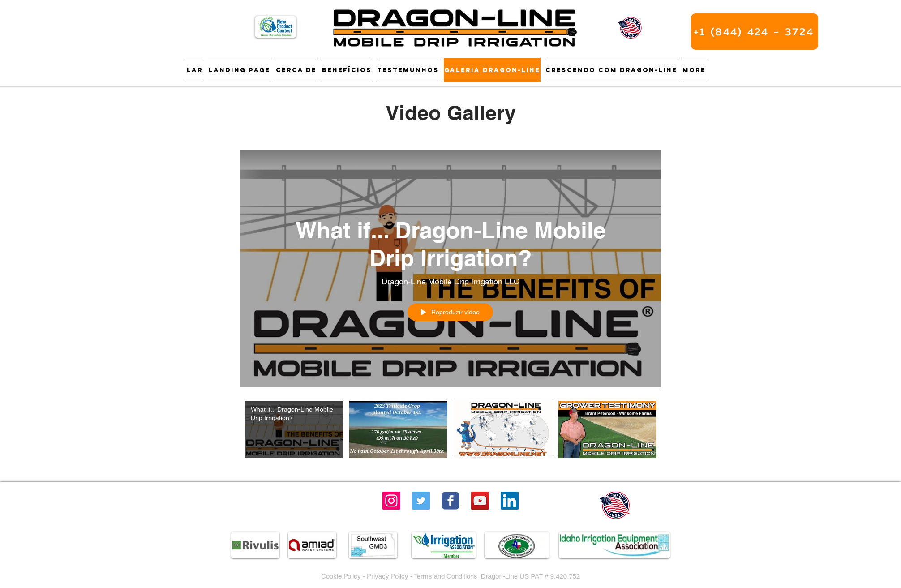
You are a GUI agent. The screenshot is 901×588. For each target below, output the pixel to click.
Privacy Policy (388, 576)
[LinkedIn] (510, 501)
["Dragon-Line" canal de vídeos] (450, 435)
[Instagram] (391, 501)
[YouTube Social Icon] (480, 501)
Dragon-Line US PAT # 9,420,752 (531, 576)
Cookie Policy (341, 576)
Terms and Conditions (446, 576)
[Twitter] (421, 501)
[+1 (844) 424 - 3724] (755, 32)
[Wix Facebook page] (450, 501)
